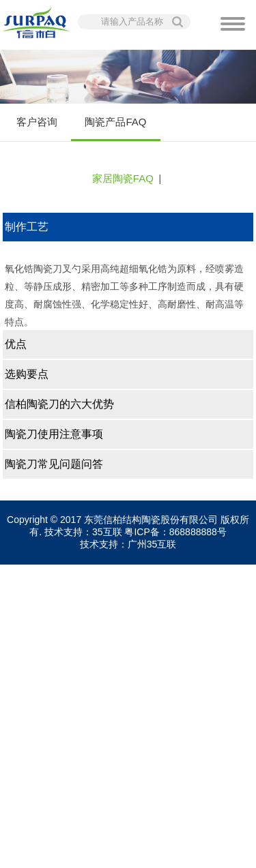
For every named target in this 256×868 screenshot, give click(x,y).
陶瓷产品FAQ (115, 129)
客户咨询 (37, 122)
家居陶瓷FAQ (123, 178)
